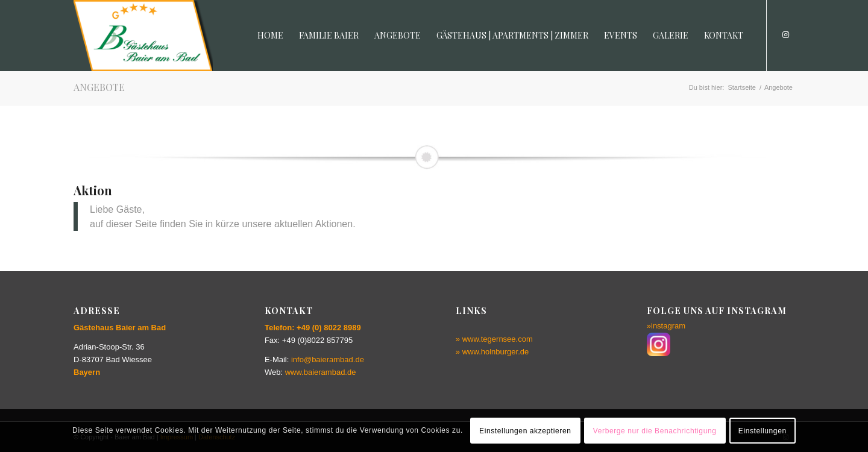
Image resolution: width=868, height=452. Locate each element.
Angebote (99, 87)
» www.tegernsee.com (494, 339)
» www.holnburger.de (492, 352)
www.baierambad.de (321, 372)
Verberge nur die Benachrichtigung (655, 431)
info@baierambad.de (328, 359)
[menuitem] (270, 36)
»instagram (666, 326)
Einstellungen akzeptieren (525, 431)
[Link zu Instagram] (785, 35)
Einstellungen (763, 431)
